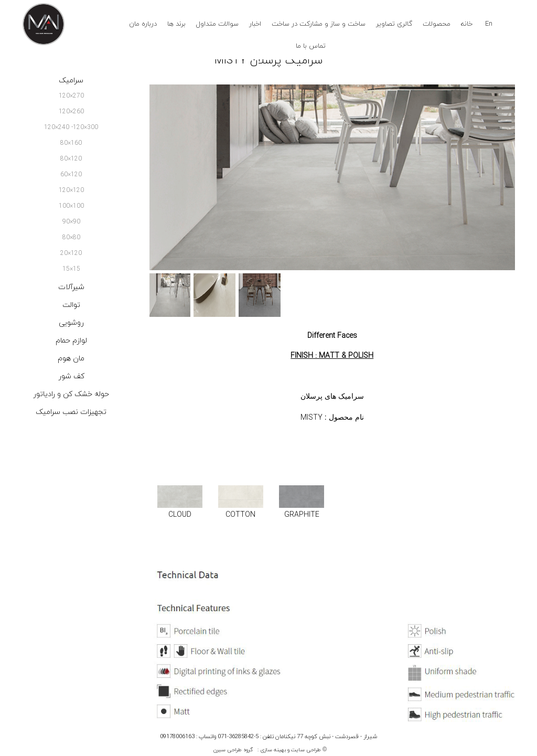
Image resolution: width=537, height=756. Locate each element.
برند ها (176, 24)
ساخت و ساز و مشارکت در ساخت (319, 24)
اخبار (255, 24)
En (489, 24)
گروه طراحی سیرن (233, 750)
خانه (467, 24)
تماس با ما (311, 46)
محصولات (437, 24)
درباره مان (143, 24)
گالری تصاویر (394, 24)
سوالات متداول (217, 24)
